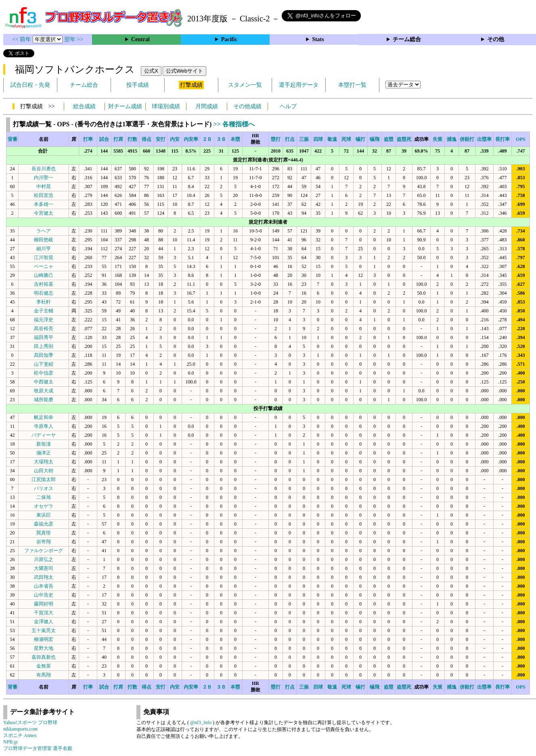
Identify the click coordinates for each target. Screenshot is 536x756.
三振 (304, 139)
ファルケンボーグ (44, 551)
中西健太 (44, 382)
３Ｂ (221, 139)
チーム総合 (407, 39)
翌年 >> (74, 39)
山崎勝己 (44, 275)
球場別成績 (166, 106)
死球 (346, 139)
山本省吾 (44, 586)
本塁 (235, 139)
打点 (290, 139)
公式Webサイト (184, 71)
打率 (88, 139)
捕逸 (452, 139)
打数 (132, 139)
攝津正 (44, 453)
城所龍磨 (44, 400)
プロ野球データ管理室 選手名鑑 (38, 748)
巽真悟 (44, 533)
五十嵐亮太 (44, 630)
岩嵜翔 (44, 542)
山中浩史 (44, 595)
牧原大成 (44, 391)
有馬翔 (44, 675)
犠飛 (375, 139)
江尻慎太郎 (44, 480)
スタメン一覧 (245, 85)
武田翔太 (44, 577)
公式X (151, 71)
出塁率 (484, 139)
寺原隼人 (44, 426)
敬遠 (332, 139)
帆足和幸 (44, 417)
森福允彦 (44, 524)
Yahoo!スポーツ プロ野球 (30, 722)
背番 (13, 139)
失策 (438, 139)
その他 (496, 39)
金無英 (44, 666)
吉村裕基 (44, 284)
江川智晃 (44, 258)
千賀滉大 (44, 613)
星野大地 (44, 648)
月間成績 (207, 106)
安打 (161, 139)
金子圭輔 (44, 311)
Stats (318, 39)
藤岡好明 (44, 604)
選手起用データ (299, 85)
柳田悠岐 (44, 240)
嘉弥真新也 (44, 657)
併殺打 (467, 139)
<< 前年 (22, 39)
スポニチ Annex (20, 735)
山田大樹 (44, 471)
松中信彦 (44, 373)
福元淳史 (44, 320)
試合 (104, 139)
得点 (147, 139)
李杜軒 (44, 302)
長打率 (502, 139)
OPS (520, 139)
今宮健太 (44, 213)
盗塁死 (404, 139)
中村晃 (44, 186)
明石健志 (44, 293)
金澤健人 (44, 622)
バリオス (44, 488)
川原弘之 (44, 559)
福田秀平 (44, 337)
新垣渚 (44, 444)
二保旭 (44, 497)
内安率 (191, 139)
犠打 (360, 139)
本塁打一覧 (352, 85)
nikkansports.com (20, 729)
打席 (118, 139)
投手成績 (138, 85)
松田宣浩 (44, 195)
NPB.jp (10, 742)
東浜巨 (44, 515)
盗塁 (389, 139)
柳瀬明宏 (44, 639)
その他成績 (247, 106)
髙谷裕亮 (44, 329)
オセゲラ (44, 506)
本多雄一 (44, 204)
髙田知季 (44, 355)
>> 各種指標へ (234, 124)
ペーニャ (44, 266)
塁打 (276, 139)
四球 (318, 139)
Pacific (229, 39)
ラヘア (44, 231)
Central (140, 39)
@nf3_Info (201, 722)
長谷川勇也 (44, 169)
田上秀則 (44, 346)
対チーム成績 (125, 106)
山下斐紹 (44, 364)
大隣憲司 (44, 568)
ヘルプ (288, 106)
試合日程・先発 (30, 85)
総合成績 (84, 106)
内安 (175, 139)
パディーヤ (44, 435)
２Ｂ (207, 139)
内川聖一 (44, 178)
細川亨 (44, 249)
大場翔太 (44, 462)
